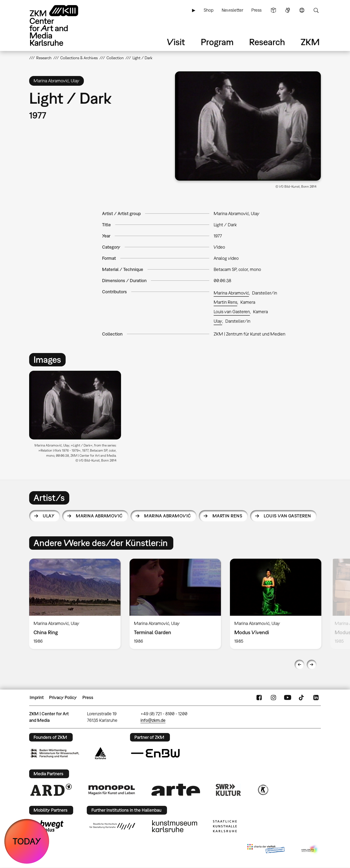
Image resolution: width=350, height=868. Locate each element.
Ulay (218, 321)
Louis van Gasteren (232, 312)
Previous (299, 665)
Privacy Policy (63, 697)
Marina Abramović (231, 293)
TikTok (302, 698)
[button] (248, 126)
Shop (209, 10)
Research (267, 42)
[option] (77, 419)
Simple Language (273, 10)
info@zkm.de (153, 720)
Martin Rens (225, 302)
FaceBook (259, 698)
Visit (176, 42)
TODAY (27, 841)
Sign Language (288, 10)
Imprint (37, 697)
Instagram (273, 698)
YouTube (288, 698)
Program (217, 42)
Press (256, 10)
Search (316, 10)
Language (302, 10)
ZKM (310, 42)
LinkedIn (316, 698)
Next (312, 665)
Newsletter (232, 10)
